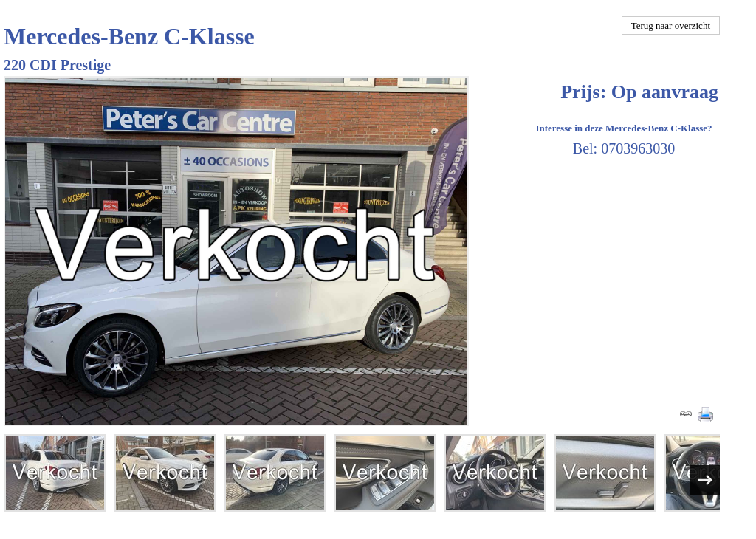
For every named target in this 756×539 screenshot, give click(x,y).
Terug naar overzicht (671, 25)
